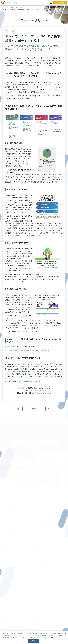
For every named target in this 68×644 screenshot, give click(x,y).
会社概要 (11, 8)
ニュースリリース (21, 8)
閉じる (33, 641)
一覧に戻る (34, 409)
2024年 (30, 8)
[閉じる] (65, 634)
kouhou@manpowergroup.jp (41, 393)
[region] (34, 638)
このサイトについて (50, 637)
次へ (49, 409)
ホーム (5, 8)
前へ (19, 409)
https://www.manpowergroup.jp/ (30, 381)
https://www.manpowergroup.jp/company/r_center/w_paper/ (31, 350)
